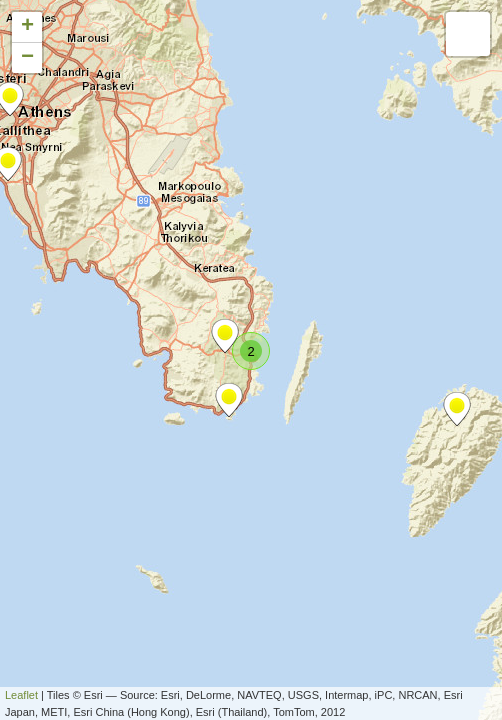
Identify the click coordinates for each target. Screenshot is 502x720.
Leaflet (21, 695)
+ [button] (27, 27)
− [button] (27, 58)
